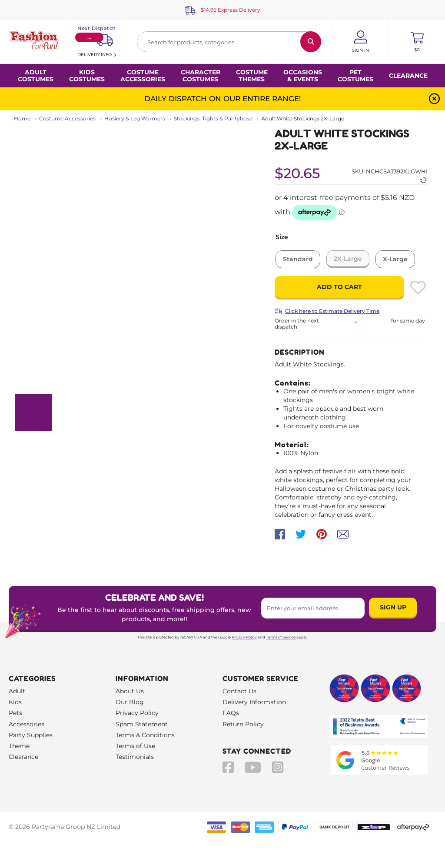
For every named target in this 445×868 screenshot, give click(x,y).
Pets (15, 713)
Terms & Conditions (145, 735)
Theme (19, 746)
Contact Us (239, 691)
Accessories (27, 724)
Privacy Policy (244, 637)
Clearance (408, 76)
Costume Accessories (67, 118)
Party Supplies (31, 735)
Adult (17, 691)
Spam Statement (142, 724)
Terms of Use (135, 746)
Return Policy (243, 724)
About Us (130, 691)
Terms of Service (281, 637)
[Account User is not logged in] (360, 42)
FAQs (231, 713)
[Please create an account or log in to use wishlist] (418, 287)
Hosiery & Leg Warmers (135, 118)
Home (22, 118)
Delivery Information (254, 702)
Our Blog (130, 702)
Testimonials (135, 757)
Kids (15, 702)
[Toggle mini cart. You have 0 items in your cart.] (417, 42)
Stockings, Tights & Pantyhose (213, 118)
